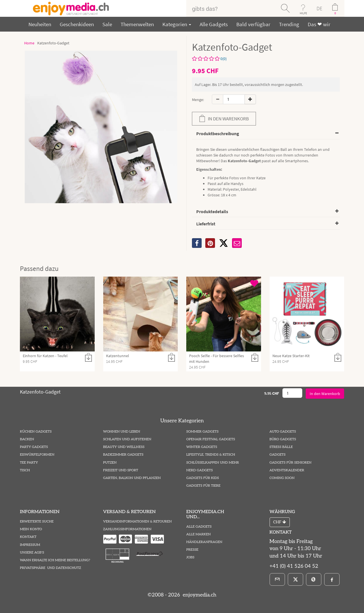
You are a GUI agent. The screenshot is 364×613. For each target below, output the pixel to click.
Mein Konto (31, 529)
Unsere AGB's (32, 553)
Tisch (25, 470)
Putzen (110, 463)
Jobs (190, 557)
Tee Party (29, 463)
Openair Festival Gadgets (211, 439)
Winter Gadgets (202, 447)
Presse (192, 550)
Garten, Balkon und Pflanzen (132, 478)
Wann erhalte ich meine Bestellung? (55, 560)
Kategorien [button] (177, 24)
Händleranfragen (204, 542)
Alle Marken (198, 534)
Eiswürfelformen (37, 455)
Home (29, 43)
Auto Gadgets (283, 432)
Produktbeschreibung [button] (218, 133)
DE (319, 8)
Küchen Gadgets (36, 432)
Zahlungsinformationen (127, 529)
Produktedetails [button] (212, 211)
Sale (107, 24)
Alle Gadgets (214, 24)
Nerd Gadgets (199, 470)
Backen (27, 439)
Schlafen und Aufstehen (127, 439)
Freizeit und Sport (121, 470)
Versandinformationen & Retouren (137, 522)
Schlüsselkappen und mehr (213, 463)
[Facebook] (332, 579)
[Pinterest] (314, 579)
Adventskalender (287, 470)
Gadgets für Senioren (291, 463)
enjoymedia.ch (199, 595)
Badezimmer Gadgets (123, 455)
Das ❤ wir (319, 24)
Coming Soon (282, 478)
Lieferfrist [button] (206, 224)
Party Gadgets (34, 447)
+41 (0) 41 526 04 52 (294, 566)
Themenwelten (137, 24)
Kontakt (28, 537)
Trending (289, 24)
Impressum (30, 545)
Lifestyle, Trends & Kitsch (211, 455)
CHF (280, 522)
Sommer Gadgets (202, 432)
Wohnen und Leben (122, 432)
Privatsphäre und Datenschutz (50, 568)
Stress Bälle (281, 447)
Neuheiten (40, 24)
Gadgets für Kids (203, 478)
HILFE (303, 13)
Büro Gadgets (283, 439)
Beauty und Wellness (124, 447)
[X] (224, 243)
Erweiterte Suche (37, 522)
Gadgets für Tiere (203, 486)
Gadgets (278, 455)
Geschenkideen (77, 24)
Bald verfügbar (253, 24)
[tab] (266, 134)
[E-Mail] (277, 579)
